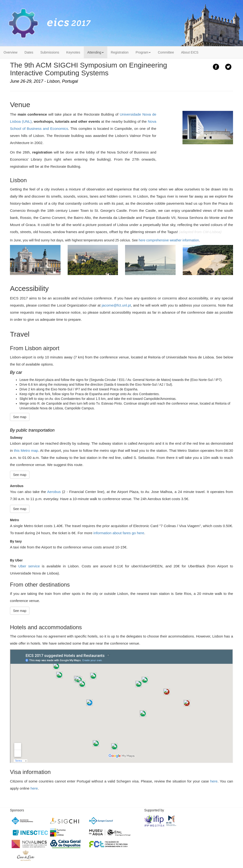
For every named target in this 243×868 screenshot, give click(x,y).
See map (20, 417)
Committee (166, 52)
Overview (10, 52)
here (214, 781)
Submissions (50, 52)
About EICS (190, 52)
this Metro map (26, 450)
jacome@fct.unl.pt (116, 305)
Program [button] (143, 52)
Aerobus (54, 492)
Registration (120, 52)
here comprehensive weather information (169, 240)
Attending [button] (96, 52)
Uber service (29, 566)
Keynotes (73, 52)
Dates (29, 52)
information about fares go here (119, 533)
